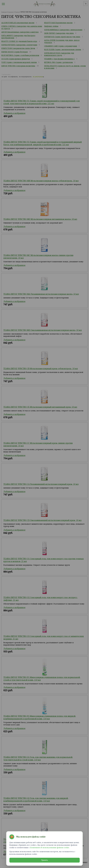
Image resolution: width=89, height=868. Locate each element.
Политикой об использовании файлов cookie (50, 847)
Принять (45, 860)
